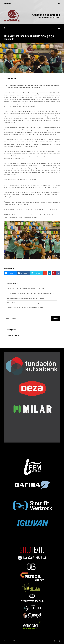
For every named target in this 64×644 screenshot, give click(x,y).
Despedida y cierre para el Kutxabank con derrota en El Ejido (25, 298)
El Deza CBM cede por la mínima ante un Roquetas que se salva (26, 303)
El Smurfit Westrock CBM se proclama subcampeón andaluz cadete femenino (30, 293)
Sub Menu (8, 4)
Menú (6, 28)
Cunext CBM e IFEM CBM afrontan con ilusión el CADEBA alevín (26, 289)
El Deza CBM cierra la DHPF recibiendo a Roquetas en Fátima (25, 308)
